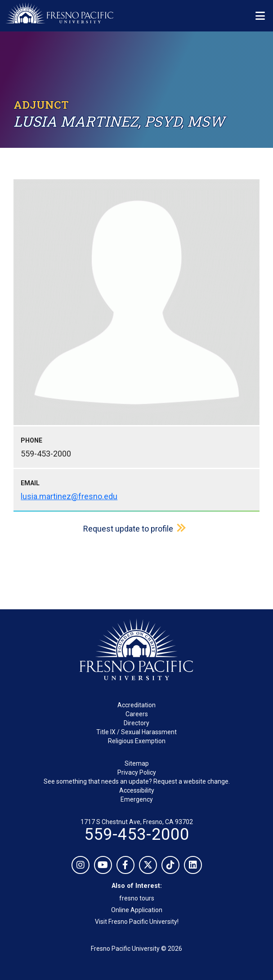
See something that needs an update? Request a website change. (137, 781)
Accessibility (137, 790)
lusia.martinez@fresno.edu (69, 496)
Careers (137, 714)
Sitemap (137, 763)
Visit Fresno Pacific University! (137, 922)
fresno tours (137, 898)
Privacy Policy (137, 772)
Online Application (137, 910)
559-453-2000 (137, 834)
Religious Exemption (137, 741)
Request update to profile (128, 529)
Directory (136, 723)
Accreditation (136, 705)
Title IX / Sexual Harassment (136, 732)
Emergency (137, 799)
